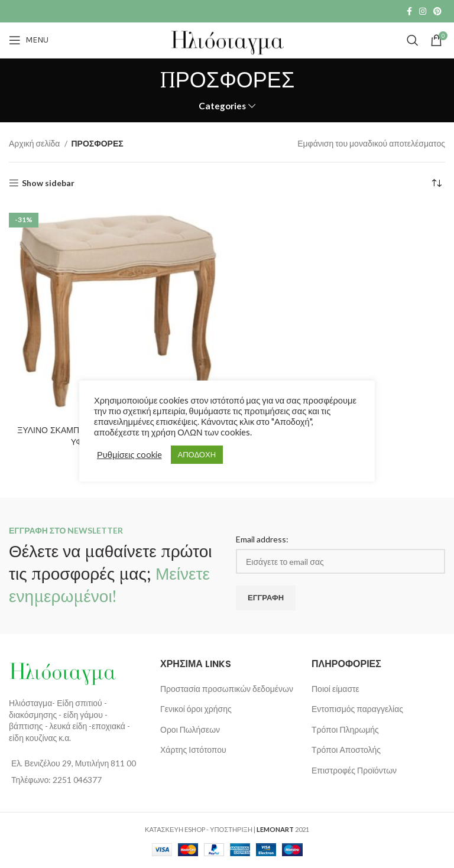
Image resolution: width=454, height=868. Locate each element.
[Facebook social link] (409, 11)
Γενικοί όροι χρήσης (196, 709)
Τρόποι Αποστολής (346, 750)
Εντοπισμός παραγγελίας (357, 709)
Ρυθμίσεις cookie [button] (129, 455)
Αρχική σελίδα (35, 143)
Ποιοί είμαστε (335, 689)
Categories (222, 106)
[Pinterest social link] (437, 11)
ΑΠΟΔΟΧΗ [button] (197, 454)
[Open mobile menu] (29, 40)
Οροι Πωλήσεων (190, 729)
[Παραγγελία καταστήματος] (436, 183)
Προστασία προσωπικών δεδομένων (227, 689)
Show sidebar (48, 183)
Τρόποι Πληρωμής (345, 729)
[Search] (413, 40)
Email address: (262, 539)
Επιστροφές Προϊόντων (354, 770)
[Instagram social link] (423, 11)
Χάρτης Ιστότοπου (193, 750)
